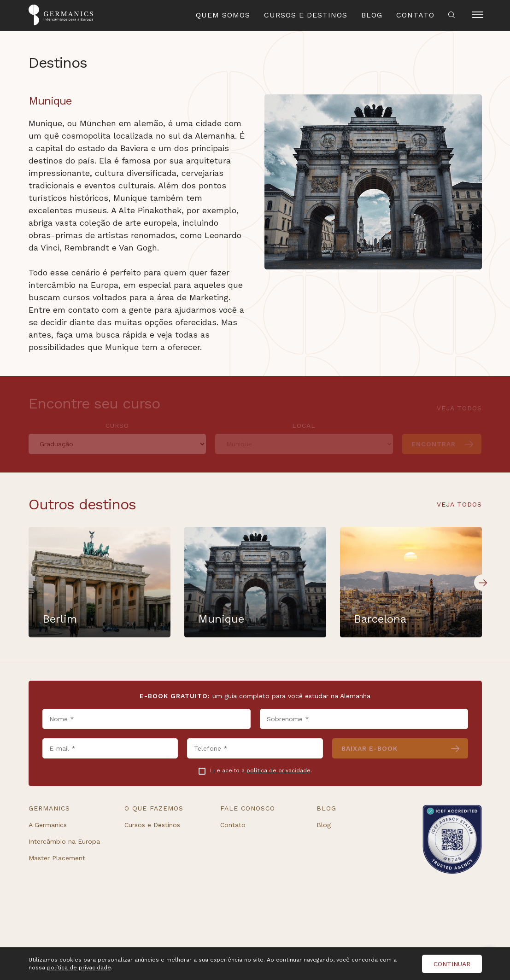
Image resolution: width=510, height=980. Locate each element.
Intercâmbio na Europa (64, 841)
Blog (372, 15)
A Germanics (48, 825)
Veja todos (459, 504)
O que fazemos (154, 808)
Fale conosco (248, 808)
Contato (415, 15)
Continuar (452, 964)
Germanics (49, 808)
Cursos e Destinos (306, 15)
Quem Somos (223, 15)
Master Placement (57, 858)
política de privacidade (278, 770)
